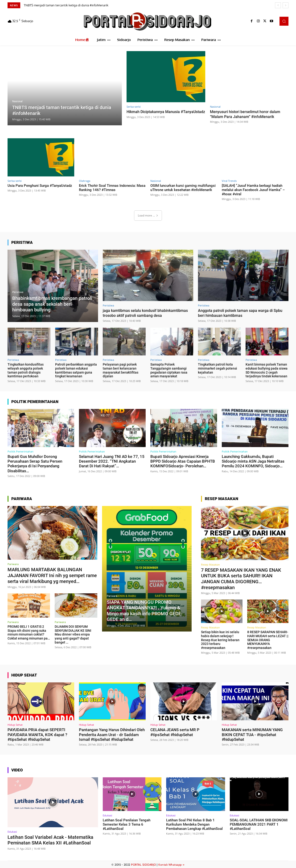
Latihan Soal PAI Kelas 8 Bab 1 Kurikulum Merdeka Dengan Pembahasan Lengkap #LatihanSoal (194, 824)
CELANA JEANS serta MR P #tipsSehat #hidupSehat (175, 732)
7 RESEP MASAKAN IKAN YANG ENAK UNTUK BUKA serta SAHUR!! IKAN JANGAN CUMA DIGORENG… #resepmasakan (241, 579)
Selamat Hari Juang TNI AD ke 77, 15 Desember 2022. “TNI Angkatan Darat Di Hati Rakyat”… (112, 461)
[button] (284, 21)
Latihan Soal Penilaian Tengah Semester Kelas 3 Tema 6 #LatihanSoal (127, 824)
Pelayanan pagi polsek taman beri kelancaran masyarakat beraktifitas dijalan (121, 370)
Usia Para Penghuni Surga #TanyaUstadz (40, 186)
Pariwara (13, 564)
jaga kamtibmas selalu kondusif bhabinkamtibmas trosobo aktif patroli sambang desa (148, 313)
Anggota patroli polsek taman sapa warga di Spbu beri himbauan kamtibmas (243, 313)
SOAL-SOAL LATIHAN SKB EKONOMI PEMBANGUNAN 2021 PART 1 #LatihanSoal (259, 824)
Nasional (17, 102)
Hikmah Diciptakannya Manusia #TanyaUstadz (154, 114)
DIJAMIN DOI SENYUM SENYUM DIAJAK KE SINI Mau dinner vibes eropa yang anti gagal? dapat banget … (73, 634)
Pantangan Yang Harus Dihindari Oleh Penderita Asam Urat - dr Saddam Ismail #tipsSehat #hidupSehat (112, 734)
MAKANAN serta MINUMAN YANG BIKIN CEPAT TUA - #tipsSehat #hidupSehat (252, 734)
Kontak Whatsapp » (171, 864)
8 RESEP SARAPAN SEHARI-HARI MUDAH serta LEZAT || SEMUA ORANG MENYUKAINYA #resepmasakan (268, 639)
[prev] (278, 5)
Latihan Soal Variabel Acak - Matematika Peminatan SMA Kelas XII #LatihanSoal (50, 839)
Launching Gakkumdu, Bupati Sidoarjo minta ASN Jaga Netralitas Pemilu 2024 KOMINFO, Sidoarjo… (253, 461)
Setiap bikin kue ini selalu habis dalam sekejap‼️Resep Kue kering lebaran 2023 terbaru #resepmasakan (220, 639)
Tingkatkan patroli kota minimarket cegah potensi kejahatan (218, 368)
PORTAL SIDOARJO (144, 864)
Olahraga (85, 181)
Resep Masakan (210, 564)
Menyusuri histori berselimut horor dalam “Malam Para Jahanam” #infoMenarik (247, 114)
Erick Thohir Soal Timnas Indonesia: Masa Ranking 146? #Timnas (112, 188)
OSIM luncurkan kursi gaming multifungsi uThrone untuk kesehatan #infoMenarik (183, 188)
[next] (286, 5)
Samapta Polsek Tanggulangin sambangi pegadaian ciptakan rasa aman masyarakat (169, 370)
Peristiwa (18, 293)
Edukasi (12, 831)
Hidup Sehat (15, 724)
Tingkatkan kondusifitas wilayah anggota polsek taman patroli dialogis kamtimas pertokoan (26, 370)
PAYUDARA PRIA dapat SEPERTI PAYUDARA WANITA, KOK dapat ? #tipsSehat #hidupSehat (37, 734)
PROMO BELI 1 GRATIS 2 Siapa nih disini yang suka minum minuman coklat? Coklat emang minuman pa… (29, 632)
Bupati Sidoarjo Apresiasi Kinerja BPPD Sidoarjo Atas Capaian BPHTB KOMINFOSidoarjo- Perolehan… (183, 461)
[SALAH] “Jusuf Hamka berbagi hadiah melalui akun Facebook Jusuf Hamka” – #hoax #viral (253, 190)
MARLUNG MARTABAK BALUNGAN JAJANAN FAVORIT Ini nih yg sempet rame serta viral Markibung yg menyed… (52, 575)
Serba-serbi (134, 107)
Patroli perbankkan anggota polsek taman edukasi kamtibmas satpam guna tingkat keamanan (76, 370)
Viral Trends (229, 181)
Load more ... (148, 215)
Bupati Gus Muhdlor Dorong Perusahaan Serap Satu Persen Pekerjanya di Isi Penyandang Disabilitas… (35, 464)
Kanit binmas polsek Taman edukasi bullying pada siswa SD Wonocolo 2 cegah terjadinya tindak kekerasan (267, 370)
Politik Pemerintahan (21, 451)
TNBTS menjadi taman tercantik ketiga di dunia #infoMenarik (66, 5)
